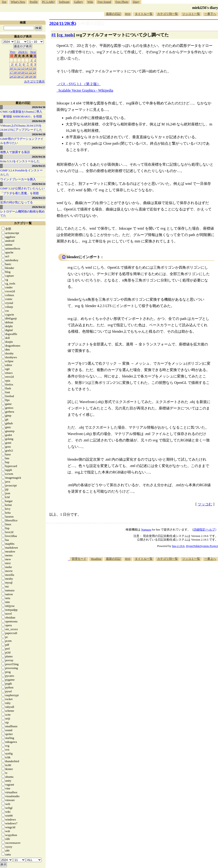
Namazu (146, 530)
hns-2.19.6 (178, 546)
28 (27, 76)
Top (4, 2)
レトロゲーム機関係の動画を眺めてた (22, 214)
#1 (54, 35)
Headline (96, 559)
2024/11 (23, 52)
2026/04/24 (39, 184)
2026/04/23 (39, 198)
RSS (128, 14)
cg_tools (66, 35)
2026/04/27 (39, 147)
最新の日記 (113, 14)
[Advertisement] (143, 597)
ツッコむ (205, 504)
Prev (13, 52)
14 (27, 68)
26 (19, 76)
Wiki (90, 2)
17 (11, 72)
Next (33, 52)
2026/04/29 (39, 121)
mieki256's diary (205, 8)
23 (35, 72)
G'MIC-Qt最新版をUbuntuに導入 (21, 112)
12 (19, 68)
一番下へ (210, 14)
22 (31, 72)
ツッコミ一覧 (191, 14)
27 (23, 76)
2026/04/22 (39, 207)
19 (19, 72)
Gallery (79, 2)
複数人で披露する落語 (15, 152)
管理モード (79, 559)
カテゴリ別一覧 (167, 14)
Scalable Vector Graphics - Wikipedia (86, 90)
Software (64, 2)
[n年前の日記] (91, 23)
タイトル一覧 (144, 14)
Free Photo (122, 2)
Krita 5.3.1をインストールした (20, 161)
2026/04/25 (39, 166)
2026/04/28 (39, 134)
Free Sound (104, 2)
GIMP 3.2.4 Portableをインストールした (21, 172)
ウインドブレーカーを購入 (18, 179)
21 (27, 72)
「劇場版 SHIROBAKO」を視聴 (21, 116)
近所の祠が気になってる (17, 202)
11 (15, 68)
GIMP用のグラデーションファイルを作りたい (22, 141)
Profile (34, 2)
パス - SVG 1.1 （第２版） (79, 84)
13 (23, 68)
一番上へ (210, 559)
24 (11, 76)
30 (35, 76)
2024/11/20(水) (63, 23)
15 (31, 68)
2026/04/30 (39, 107)
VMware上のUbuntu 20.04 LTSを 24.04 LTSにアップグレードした (21, 128)
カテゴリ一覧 (23, 223)
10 (11, 68)
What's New (18, 2)
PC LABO (48, 2)
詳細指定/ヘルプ (204, 530)
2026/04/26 (39, 157)
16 (35, 68)
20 (23, 72)
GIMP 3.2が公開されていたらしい (22, 188)
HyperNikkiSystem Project (202, 546)
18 (15, 72)
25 (15, 76)
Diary (136, 2)
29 (31, 76)
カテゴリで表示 (34, 81)
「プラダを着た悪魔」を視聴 (19, 193)
